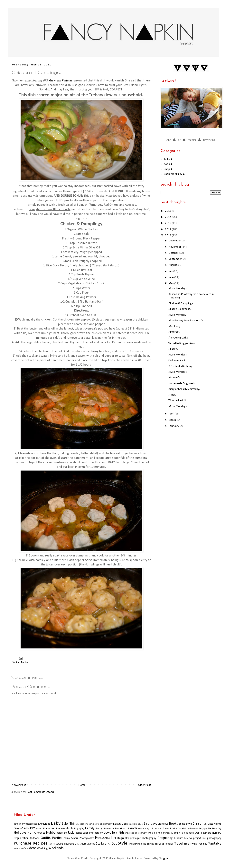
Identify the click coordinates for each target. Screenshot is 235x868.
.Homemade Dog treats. (182, 384)
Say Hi (52, 844)
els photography (75, 829)
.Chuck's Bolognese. (179, 309)
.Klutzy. (172, 395)
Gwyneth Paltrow (61, 81)
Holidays (20, 833)
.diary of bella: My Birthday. (184, 389)
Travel (179, 844)
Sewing (59, 844)
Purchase (23, 843)
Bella (125, 824)
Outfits (46, 838)
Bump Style (185, 824)
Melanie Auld (155, 833)
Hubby (51, 833)
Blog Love (163, 824)
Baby (56, 823)
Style (123, 843)
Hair (184, 829)
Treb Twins (190, 844)
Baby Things (70, 824)
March (173, 420)
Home (82, 785)
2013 (169, 223)
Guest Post (169, 829)
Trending (202, 844)
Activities (45, 824)
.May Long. (174, 326)
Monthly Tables (180, 833)
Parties (57, 838)
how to (41, 833)
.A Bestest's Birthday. (180, 366)
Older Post (145, 785)
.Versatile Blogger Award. (183, 343)
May (171, 284)
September (176, 259)
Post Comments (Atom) (40, 792)
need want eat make (200, 833)
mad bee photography (136, 833)
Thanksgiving (135, 844)
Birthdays (150, 824)
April (172, 414)
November (175, 247)
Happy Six (205, 829)
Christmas (200, 824)
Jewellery (111, 833)
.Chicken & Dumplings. (181, 303)
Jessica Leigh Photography (89, 833)
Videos (31, 848)
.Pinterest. (174, 332)
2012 (169, 229)
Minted (167, 833)
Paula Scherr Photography (79, 838)
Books (173, 824)
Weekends (56, 848)
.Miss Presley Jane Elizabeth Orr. (186, 321)
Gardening (144, 829)
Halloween (193, 829)
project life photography (207, 838)
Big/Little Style (136, 824)
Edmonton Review (54, 829)
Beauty (117, 824)
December (175, 241)
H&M (179, 829)
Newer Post (19, 785)
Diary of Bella (21, 829)
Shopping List (71, 844)
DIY (32, 828)
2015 (169, 211)
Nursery (217, 833)
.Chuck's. (173, 349)
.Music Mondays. (178, 289)
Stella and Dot (106, 844)
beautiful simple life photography (96, 824)
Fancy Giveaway (105, 829)
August (173, 265)
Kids (121, 833)
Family (90, 828)
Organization (21, 838)
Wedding (42, 848)
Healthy (217, 829)
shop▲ (169, 169)
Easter (39, 829)
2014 (169, 217)
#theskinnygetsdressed (26, 824)
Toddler (169, 844)
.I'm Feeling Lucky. (178, 338)
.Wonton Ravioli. (177, 401)
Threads (160, 844)
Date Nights (214, 824)
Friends (132, 828)
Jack (71, 833)
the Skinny (148, 844)
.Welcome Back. (177, 361)
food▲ (169, 164)
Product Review (183, 838)
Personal (103, 838)
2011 (169, 235)
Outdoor (35, 838)
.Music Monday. (177, 315)
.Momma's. (174, 378)
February (174, 426)
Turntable (215, 844)
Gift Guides (156, 829)
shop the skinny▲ (175, 174)
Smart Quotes (87, 844)
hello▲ (169, 159)
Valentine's (20, 848)
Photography (121, 838)
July (171, 271)
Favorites (120, 829)
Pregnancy (165, 838)
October (174, 253)
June (171, 277)
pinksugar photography (143, 838)
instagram (61, 833)
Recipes (25, 662)
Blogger (163, 858)
